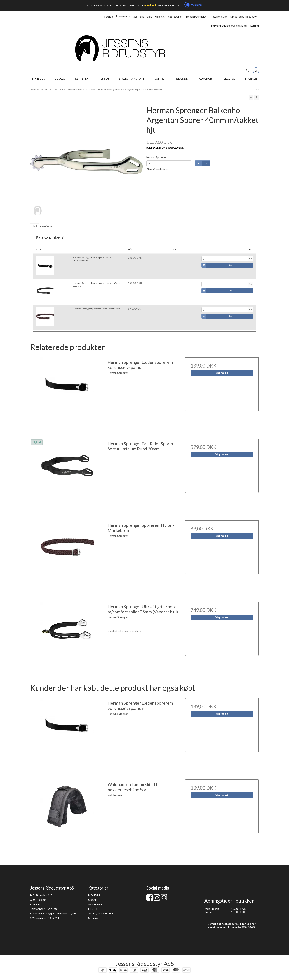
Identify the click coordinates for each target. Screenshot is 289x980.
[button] (251, 98)
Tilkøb (34, 226)
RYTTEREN (95, 904)
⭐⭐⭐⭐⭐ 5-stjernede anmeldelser (163, 5)
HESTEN (93, 909)
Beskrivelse (46, 226)
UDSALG (93, 900)
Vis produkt (222, 373)
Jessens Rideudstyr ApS (145, 964)
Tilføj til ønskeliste (157, 169)
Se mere (93, 918)
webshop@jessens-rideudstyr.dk (57, 913)
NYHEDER (94, 895)
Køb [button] (201, 163)
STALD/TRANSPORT (101, 913)
